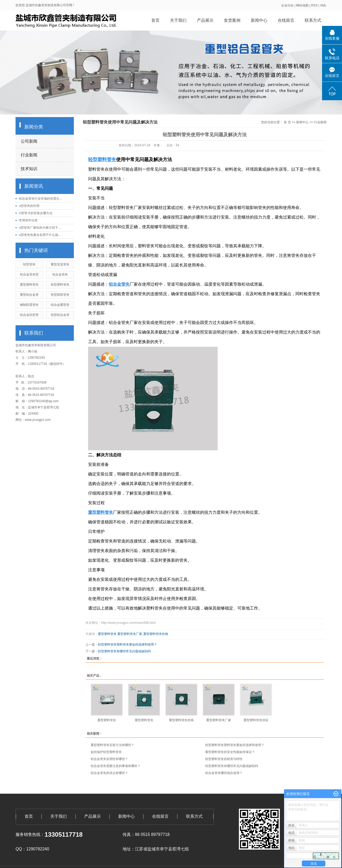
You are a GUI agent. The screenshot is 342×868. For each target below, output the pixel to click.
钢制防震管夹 (29, 305)
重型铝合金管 (29, 295)
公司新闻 (29, 141)
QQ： (21, 849)
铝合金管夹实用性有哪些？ (109, 759)
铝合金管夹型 (29, 274)
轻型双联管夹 (60, 295)
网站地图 (302, 5)
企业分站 (287, 5)
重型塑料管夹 (29, 285)
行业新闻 (29, 155)
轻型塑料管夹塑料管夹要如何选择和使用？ (127, 645)
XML (323, 5)
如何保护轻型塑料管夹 (106, 752)
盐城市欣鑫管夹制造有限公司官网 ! (50, 5)
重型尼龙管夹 (60, 264)
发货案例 (232, 20)
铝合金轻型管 (29, 315)
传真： (129, 834)
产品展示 (205, 20)
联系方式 (313, 20)
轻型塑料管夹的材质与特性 (224, 759)
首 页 (287, 122)
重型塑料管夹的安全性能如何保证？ (230, 752)
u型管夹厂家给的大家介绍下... (40, 228)
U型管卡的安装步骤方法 (36, 213)
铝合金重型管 (60, 305)
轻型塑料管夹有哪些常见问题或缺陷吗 (124, 651)
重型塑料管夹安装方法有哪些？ (112, 745)
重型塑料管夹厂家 (130, 634)
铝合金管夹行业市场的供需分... (40, 199)
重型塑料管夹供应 (256, 720)
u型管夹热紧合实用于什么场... (40, 235)
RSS (314, 5)
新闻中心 (259, 20)
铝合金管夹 (60, 274)
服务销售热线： (30, 834)
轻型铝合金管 (60, 315)
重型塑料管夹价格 (156, 634)
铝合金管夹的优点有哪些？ (109, 773)
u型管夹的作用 (29, 206)
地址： (129, 849)
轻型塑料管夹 (60, 285)
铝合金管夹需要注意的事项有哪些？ (116, 766)
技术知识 (29, 169)
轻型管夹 (29, 264)
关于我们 (178, 20)
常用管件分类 (28, 220)
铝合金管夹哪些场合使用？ (224, 773)
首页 (155, 20)
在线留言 (286, 20)
